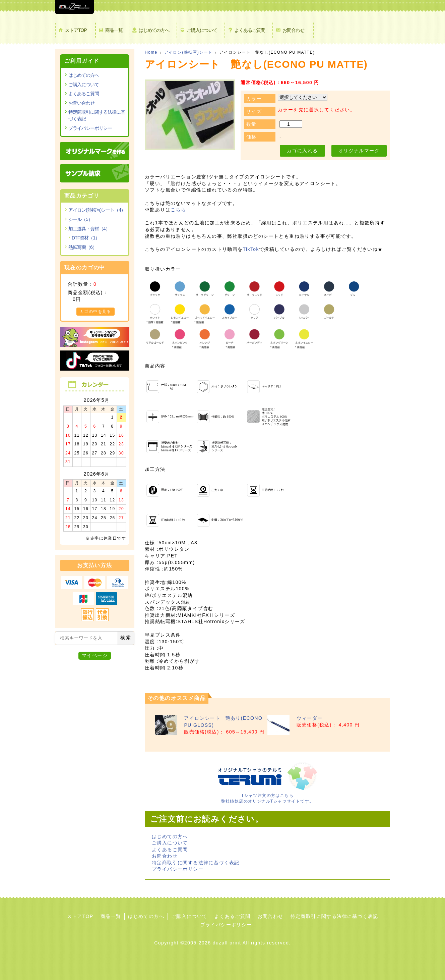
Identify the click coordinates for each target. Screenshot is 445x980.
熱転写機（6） (83, 247)
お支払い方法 (94, 565)
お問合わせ (293, 30)
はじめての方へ (154, 30)
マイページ (95, 655)
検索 (126, 638)
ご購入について (202, 30)
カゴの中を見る (96, 312)
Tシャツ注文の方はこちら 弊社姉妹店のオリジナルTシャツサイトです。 (267, 796)
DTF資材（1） (86, 238)
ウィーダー (309, 718)
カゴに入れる (302, 151)
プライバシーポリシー (178, 869)
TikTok (251, 249)
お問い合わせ (81, 103)
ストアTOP (76, 30)
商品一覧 (114, 30)
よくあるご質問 (250, 30)
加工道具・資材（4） (89, 229)
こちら (178, 210)
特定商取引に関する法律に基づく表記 (196, 863)
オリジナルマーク (359, 151)
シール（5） (80, 219)
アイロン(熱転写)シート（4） (97, 210)
